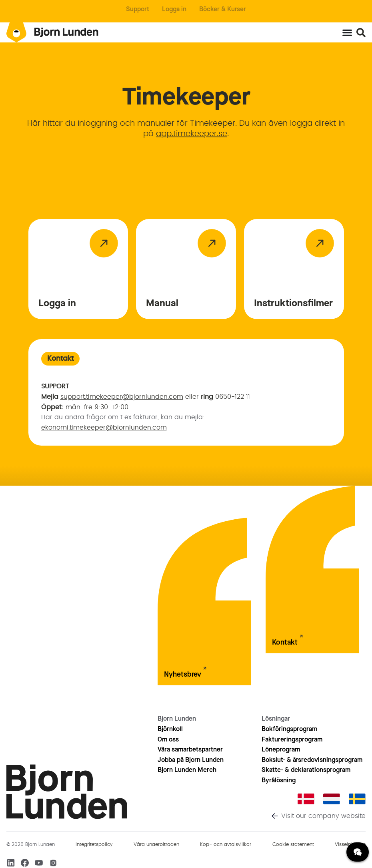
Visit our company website (323, 816)
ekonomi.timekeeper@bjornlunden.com (104, 428)
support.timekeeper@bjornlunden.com (122, 397)
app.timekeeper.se (192, 134)
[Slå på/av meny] (347, 32)
